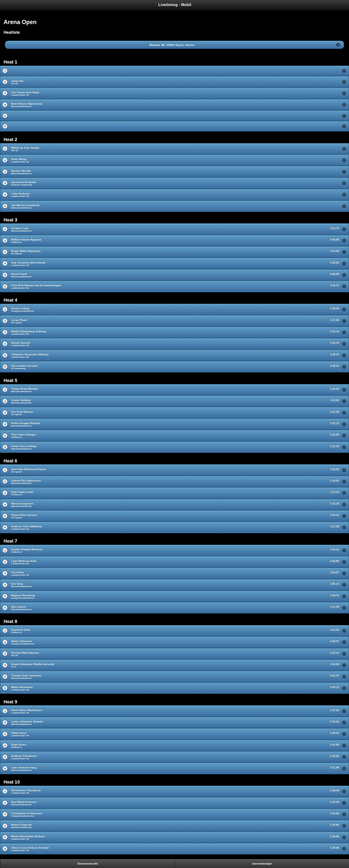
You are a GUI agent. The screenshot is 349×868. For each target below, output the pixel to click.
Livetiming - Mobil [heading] (175, 5)
